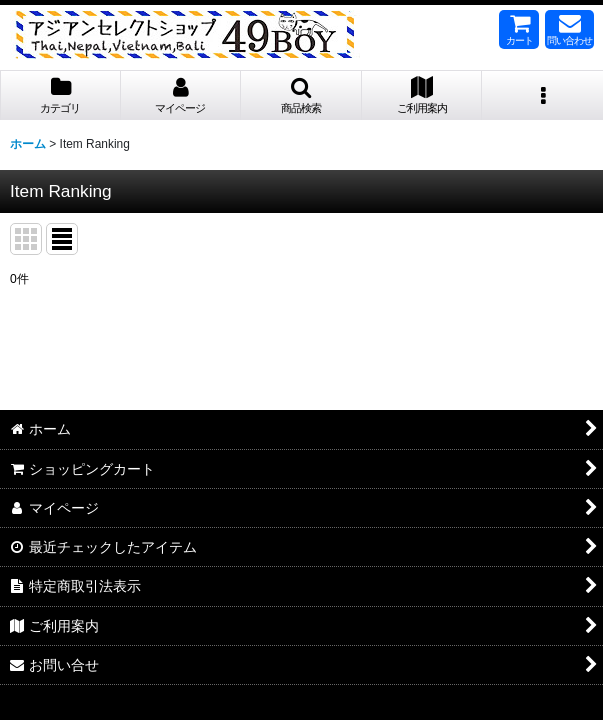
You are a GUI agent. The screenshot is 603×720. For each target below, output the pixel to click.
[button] (301, 95)
